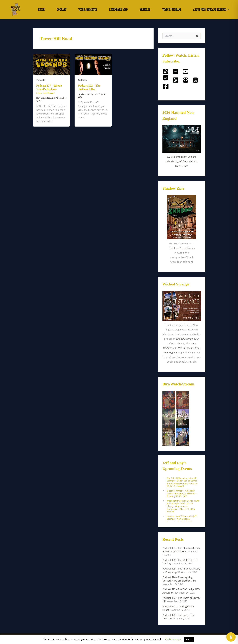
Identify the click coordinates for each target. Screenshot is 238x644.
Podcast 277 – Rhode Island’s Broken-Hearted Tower (49, 89)
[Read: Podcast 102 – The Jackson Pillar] (93, 64)
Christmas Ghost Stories (182, 248)
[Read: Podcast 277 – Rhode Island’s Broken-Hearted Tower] (51, 64)
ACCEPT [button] (189, 639)
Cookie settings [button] (173, 639)
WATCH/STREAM (172, 10)
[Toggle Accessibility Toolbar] (231, 637)
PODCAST (62, 10)
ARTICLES (145, 10)
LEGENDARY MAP (118, 10)
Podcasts (41, 80)
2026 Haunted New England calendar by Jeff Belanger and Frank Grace (182, 161)
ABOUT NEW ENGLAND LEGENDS (211, 10)
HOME (41, 10)
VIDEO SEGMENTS (88, 10)
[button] (211, 10)
